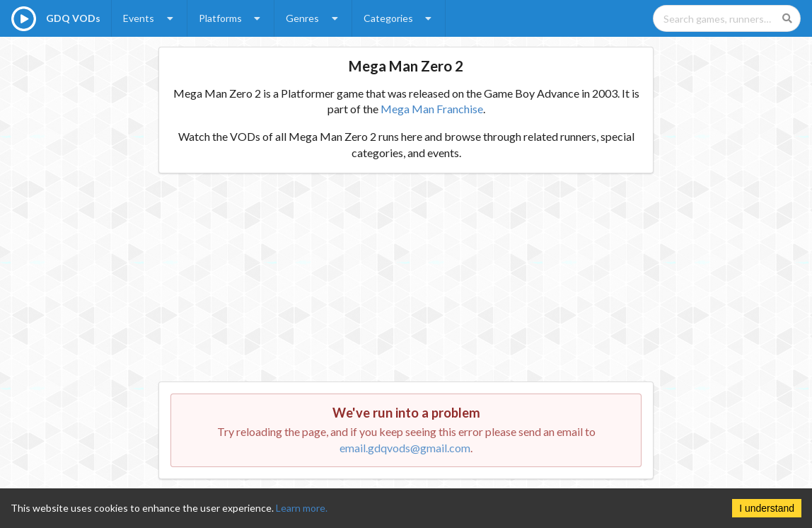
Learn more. (302, 508)
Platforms (231, 18)
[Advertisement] (406, 282)
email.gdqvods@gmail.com (405, 448)
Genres (313, 18)
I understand (767, 508)
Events (150, 18)
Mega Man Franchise (432, 109)
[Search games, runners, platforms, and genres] (727, 18)
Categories (399, 18)
